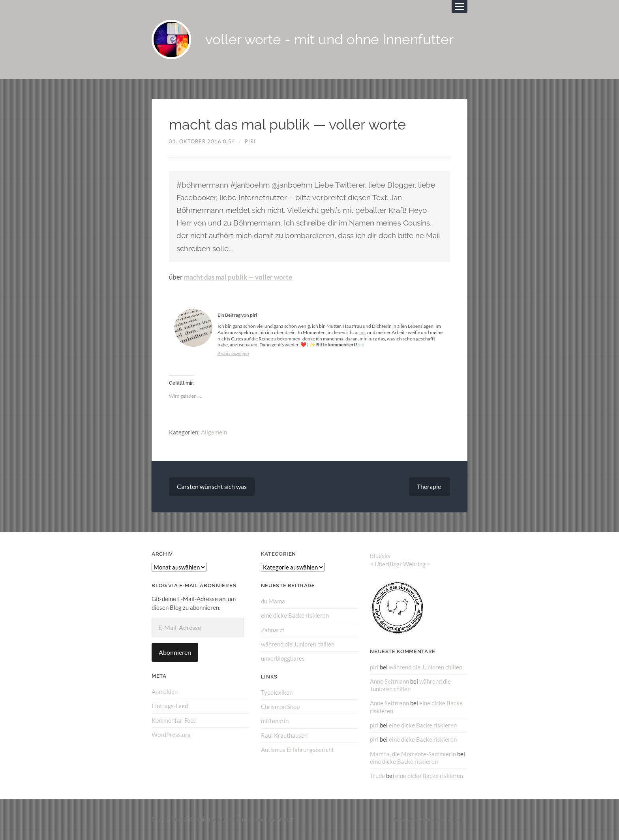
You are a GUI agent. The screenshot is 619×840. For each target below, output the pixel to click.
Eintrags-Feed (170, 706)
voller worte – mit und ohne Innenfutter (246, 819)
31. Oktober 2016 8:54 (202, 141)
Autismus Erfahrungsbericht (297, 749)
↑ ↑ (464, 819)
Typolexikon (277, 692)
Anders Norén (436, 819)
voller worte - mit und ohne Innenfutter (329, 40)
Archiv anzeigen (233, 353)
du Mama (273, 601)
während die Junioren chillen (298, 644)
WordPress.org (171, 735)
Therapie (430, 486)
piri (250, 141)
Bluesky (380, 556)
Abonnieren (175, 652)
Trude (377, 776)
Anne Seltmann (389, 681)
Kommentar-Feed (174, 720)
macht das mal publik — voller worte (238, 277)
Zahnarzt (273, 630)
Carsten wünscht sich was (212, 486)
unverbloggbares (283, 658)
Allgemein (214, 432)
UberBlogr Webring (400, 564)
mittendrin (275, 721)
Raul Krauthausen (284, 735)
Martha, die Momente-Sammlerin (413, 754)
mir (363, 332)
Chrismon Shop (280, 707)
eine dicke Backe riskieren (295, 615)
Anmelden (165, 692)
